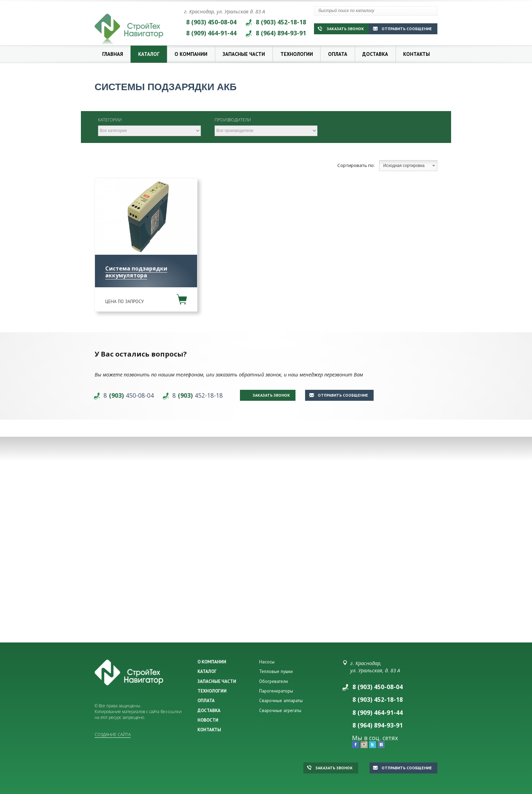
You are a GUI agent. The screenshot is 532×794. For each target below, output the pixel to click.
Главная (113, 54)
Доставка (375, 54)
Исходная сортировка (409, 166)
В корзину (182, 299)
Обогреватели (274, 681)
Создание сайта (113, 735)
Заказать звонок (341, 29)
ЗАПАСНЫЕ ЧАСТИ (217, 681)
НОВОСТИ (208, 720)
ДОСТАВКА (209, 710)
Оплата (338, 54)
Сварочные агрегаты (280, 710)
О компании (191, 54)
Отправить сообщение (402, 29)
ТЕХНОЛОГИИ (212, 691)
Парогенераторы (276, 691)
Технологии (297, 54)
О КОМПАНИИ (212, 662)
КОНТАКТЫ (209, 730)
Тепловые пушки (276, 671)
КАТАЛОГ (207, 671)
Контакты (416, 54)
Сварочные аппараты (281, 700)
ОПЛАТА (206, 700)
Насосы (267, 662)
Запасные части (244, 54)
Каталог (149, 54)
